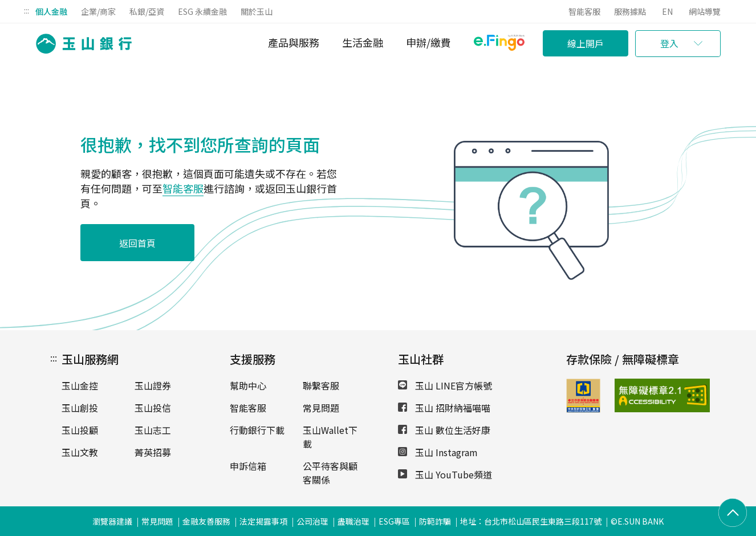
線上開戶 (586, 43)
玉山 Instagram (438, 452)
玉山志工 (153, 430)
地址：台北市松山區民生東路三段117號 (531, 521)
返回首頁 (137, 243)
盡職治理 (353, 521)
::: (27, 10)
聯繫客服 (321, 385)
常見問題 (321, 408)
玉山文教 (80, 452)
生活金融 (363, 42)
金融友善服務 (206, 521)
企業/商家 (98, 11)
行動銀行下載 (257, 430)
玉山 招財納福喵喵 (444, 408)
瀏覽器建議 (112, 521)
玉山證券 (153, 385)
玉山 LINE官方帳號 (445, 385)
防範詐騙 (435, 521)
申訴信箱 (248, 466)
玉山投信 (153, 408)
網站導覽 (705, 11)
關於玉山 (257, 11)
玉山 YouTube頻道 (445, 474)
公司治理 (312, 521)
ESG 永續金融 (202, 11)
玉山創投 (80, 408)
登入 (669, 43)
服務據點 (630, 11)
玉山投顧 (80, 430)
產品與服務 (294, 42)
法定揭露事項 (263, 521)
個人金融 (51, 11)
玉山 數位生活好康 (444, 430)
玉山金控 (80, 385)
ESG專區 (394, 521)
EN (667, 11)
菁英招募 (153, 452)
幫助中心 (248, 385)
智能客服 (584, 11)
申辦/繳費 (428, 42)
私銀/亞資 (147, 11)
